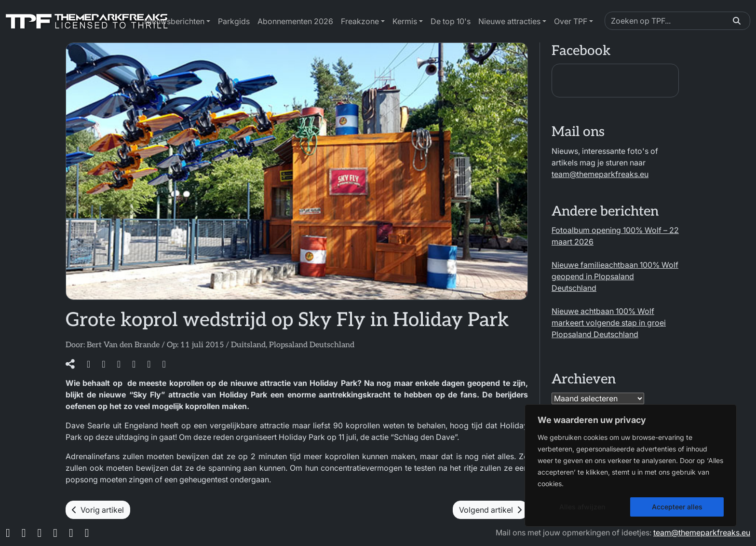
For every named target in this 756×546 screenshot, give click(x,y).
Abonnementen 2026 (295, 21)
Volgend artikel (490, 510)
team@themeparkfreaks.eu (600, 174)
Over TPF (571, 21)
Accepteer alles (677, 507)
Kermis (405, 21)
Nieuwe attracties (509, 21)
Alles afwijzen (582, 507)
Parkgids (234, 21)
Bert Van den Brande (123, 345)
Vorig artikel (98, 510)
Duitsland (248, 345)
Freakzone (360, 21)
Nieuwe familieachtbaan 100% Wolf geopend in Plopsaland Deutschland (615, 276)
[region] (631, 465)
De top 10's (451, 21)
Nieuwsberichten (174, 21)
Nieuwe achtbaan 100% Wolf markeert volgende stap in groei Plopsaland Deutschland (609, 323)
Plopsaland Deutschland (312, 345)
